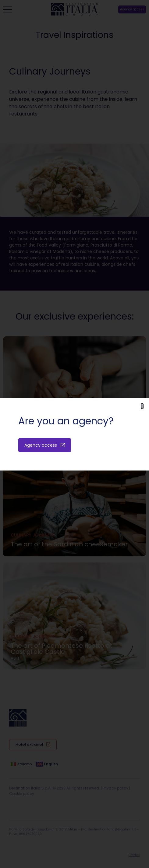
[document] (74, 434)
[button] (142, 406)
